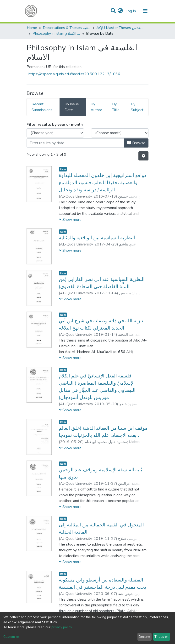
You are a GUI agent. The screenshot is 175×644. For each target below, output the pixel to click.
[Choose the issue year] (55, 133)
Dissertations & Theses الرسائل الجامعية (67, 28)
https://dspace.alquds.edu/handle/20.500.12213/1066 (74, 74)
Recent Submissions (42, 107)
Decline (144, 637)
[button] (120, 11)
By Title (116, 107)
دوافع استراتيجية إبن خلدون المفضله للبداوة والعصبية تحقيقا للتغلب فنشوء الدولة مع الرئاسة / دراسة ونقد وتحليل (103, 183)
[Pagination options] (143, 156)
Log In (131, 11)
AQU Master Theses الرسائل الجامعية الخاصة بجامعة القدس (120, 28)
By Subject (137, 107)
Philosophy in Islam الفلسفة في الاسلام (56, 34)
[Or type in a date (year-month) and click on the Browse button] (75, 143)
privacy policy (62, 627)
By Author (96, 107)
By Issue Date (72, 107)
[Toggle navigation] (145, 11)
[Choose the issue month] (120, 133)
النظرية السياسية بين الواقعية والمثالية (97, 238)
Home (32, 28)
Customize (11, 637)
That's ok (161, 637)
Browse (136, 143)
